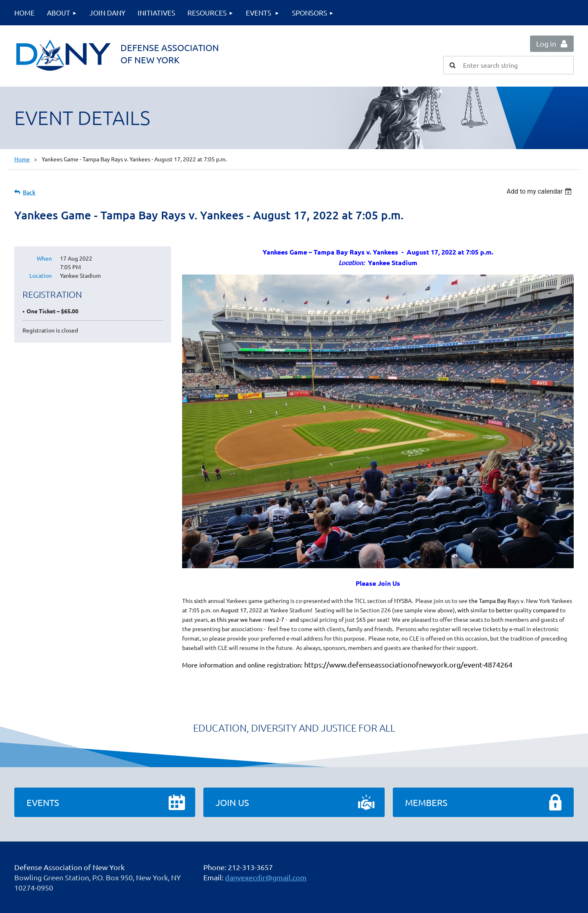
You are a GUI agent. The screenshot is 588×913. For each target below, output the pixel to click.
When (44, 258)
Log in (546, 44)
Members (426, 802)
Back (29, 192)
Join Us (232, 802)
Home (22, 159)
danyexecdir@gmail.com (266, 877)
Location (41, 275)
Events (43, 802)
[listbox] (540, 191)
